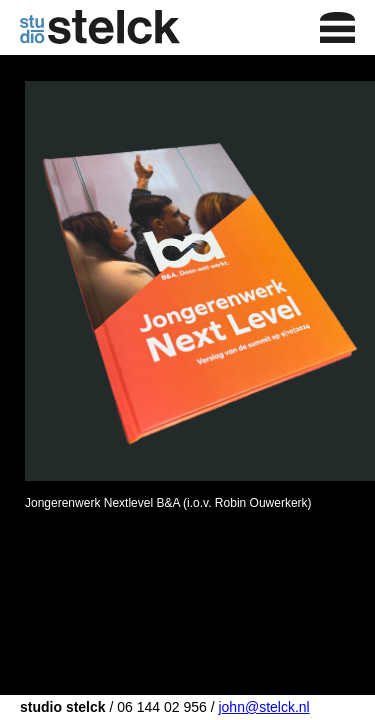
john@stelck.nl (263, 707)
